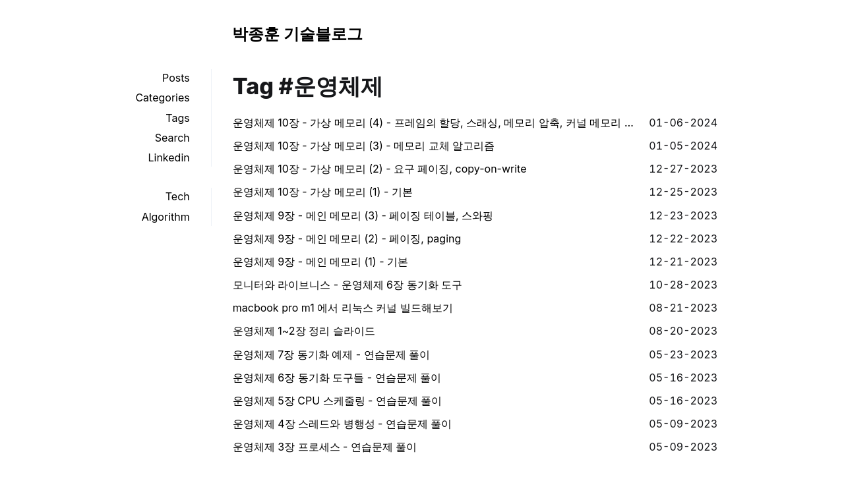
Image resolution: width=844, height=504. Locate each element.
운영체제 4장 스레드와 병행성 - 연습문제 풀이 (343, 424)
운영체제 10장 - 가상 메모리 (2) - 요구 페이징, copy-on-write (380, 169)
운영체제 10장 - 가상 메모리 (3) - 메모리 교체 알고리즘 (364, 146)
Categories (162, 98)
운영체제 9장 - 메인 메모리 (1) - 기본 (320, 262)
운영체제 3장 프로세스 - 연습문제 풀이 (325, 447)
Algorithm (166, 217)
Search (172, 138)
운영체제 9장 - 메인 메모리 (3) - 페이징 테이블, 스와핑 (363, 215)
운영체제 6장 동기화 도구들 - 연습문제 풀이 (337, 378)
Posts (176, 78)
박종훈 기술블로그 (297, 34)
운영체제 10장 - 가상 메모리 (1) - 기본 (323, 192)
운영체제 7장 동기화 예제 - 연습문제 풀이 (331, 354)
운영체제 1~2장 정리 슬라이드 (304, 331)
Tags (177, 118)
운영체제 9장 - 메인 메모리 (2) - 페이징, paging (347, 238)
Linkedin (168, 157)
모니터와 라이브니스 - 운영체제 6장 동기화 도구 (347, 285)
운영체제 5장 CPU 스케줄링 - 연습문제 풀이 (338, 401)
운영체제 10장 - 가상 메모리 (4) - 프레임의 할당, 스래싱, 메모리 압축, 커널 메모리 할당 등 (436, 123)
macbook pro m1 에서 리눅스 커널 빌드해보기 (343, 308)
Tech (178, 196)
